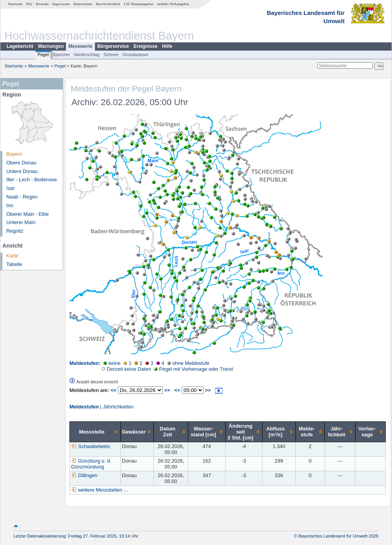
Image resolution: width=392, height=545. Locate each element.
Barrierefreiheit (108, 4)
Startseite (15, 4)
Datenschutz (83, 4)
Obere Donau (21, 163)
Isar (10, 188)
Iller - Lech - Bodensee (32, 180)
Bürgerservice (113, 46)
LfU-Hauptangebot (139, 4)
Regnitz (15, 231)
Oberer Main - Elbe (27, 214)
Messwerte (80, 46)
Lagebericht (20, 46)
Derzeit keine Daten (126, 369)
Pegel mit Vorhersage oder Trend (193, 369)
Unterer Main (21, 222)
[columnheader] (95, 432)
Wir (29, 4)
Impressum (61, 4)
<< (114, 390)
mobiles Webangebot (173, 4)
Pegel (43, 55)
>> (167, 390)
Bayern (14, 154)
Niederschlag (87, 55)
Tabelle (14, 264)
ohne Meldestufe (188, 363)
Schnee (111, 55)
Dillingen (84, 475)
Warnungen (51, 46)
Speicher (61, 55)
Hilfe (167, 46)
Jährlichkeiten (118, 407)
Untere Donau (22, 171)
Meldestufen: (85, 363)
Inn (10, 205)
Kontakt (42, 4)
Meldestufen (84, 407)
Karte (12, 256)
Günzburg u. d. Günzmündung (91, 464)
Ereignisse (145, 46)
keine (112, 363)
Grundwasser (136, 55)
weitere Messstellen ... (103, 490)
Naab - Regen (22, 197)
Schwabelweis (90, 446)
